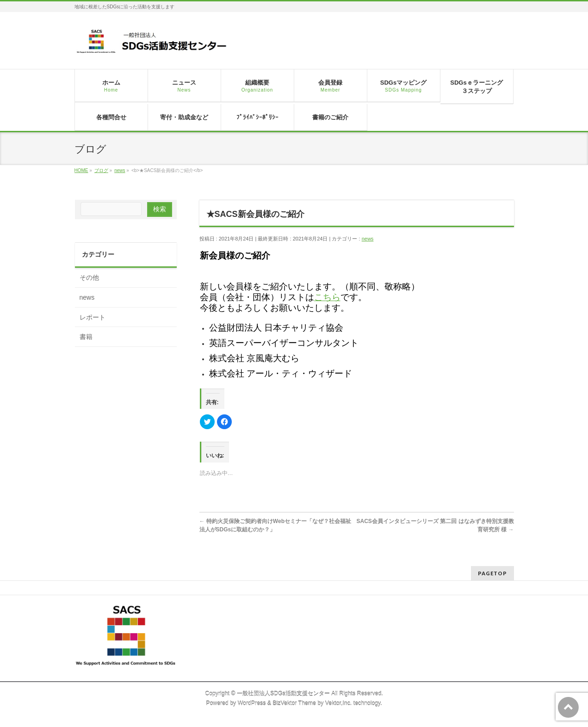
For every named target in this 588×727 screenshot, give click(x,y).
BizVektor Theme (294, 703)
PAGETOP (492, 573)
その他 (89, 277)
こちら (327, 297)
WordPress (252, 703)
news (368, 239)
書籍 (86, 337)
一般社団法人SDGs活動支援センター (283, 694)
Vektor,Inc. (339, 703)
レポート (93, 317)
